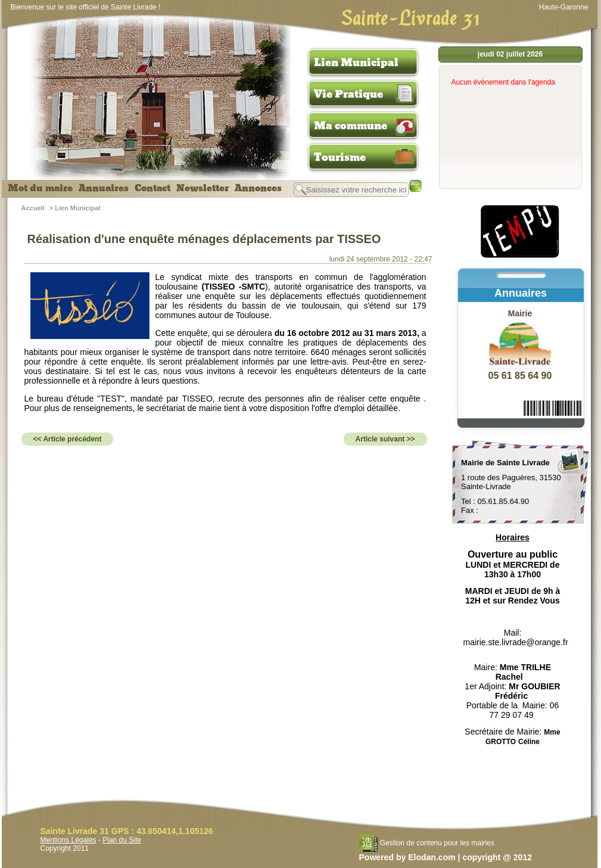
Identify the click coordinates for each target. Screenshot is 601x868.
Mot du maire (40, 188)
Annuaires (104, 188)
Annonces (258, 188)
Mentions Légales (68, 840)
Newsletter (203, 188)
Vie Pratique (348, 94)
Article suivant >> (385, 439)
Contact (152, 188)
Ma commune (351, 126)
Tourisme (340, 157)
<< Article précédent (68, 439)
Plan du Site (122, 840)
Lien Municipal (356, 63)
